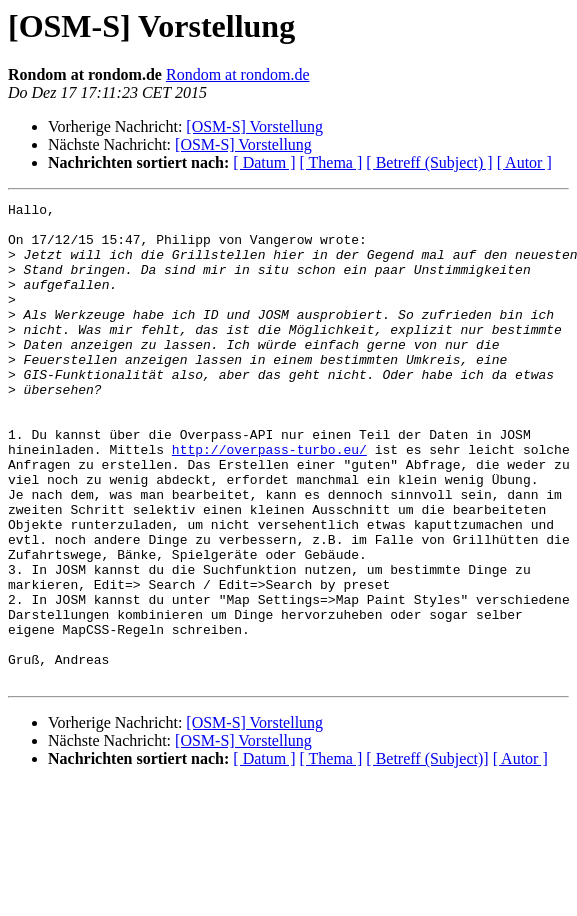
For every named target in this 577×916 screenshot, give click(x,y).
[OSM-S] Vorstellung (254, 126)
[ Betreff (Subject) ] (429, 162)
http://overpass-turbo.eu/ (269, 500)
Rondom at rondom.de (238, 74)
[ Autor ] (524, 162)
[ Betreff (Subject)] (427, 854)
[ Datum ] (264, 162)
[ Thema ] (331, 162)
